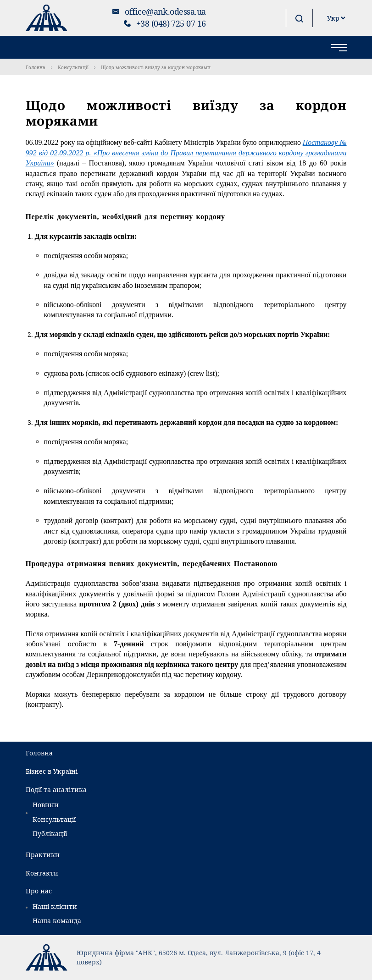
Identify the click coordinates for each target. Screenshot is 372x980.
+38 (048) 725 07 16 (171, 23)
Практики (43, 855)
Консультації (73, 67)
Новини (46, 805)
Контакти (42, 873)
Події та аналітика (56, 790)
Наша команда (57, 921)
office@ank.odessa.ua (165, 11)
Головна (36, 67)
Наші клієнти (55, 906)
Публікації (50, 834)
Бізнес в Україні (52, 771)
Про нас (39, 891)
